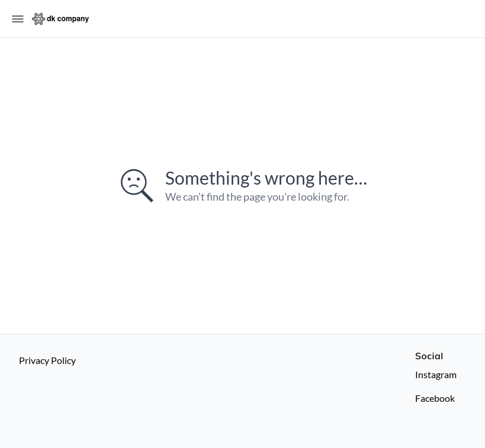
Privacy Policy (47, 360)
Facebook (435, 398)
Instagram (436, 374)
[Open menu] (18, 19)
